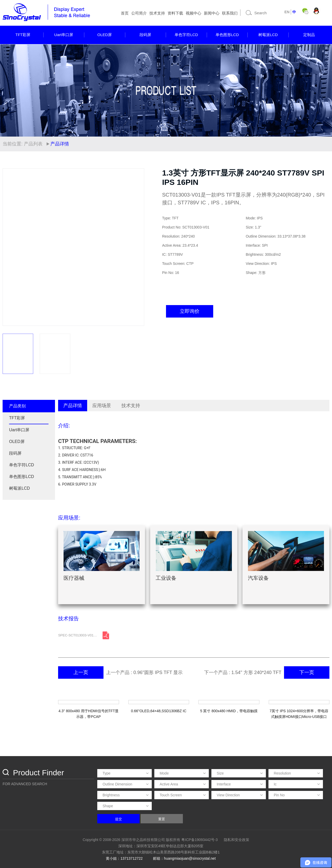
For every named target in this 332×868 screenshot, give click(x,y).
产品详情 (73, 406)
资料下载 (175, 13)
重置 (162, 819)
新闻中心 (212, 13)
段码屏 (145, 35)
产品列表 (33, 144)
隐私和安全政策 (237, 840)
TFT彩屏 (23, 35)
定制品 (309, 35)
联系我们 (230, 13)
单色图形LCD (227, 35)
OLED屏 (105, 35)
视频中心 (193, 13)
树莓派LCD (268, 35)
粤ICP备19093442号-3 (199, 840)
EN (287, 12)
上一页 (81, 672)
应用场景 (102, 406)
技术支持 (157, 13)
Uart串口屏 (64, 35)
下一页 (307, 672)
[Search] (262, 13)
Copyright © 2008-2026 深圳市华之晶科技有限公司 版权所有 (132, 840)
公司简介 (139, 13)
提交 (119, 819)
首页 (125, 13)
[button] (138, 247)
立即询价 (190, 311)
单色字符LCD (186, 35)
